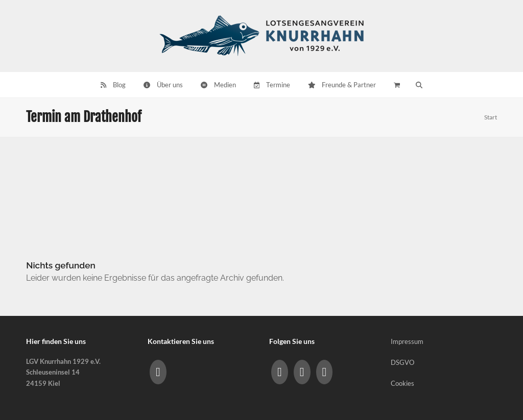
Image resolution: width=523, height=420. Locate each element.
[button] (419, 85)
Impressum (407, 341)
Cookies (402, 383)
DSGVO (402, 362)
